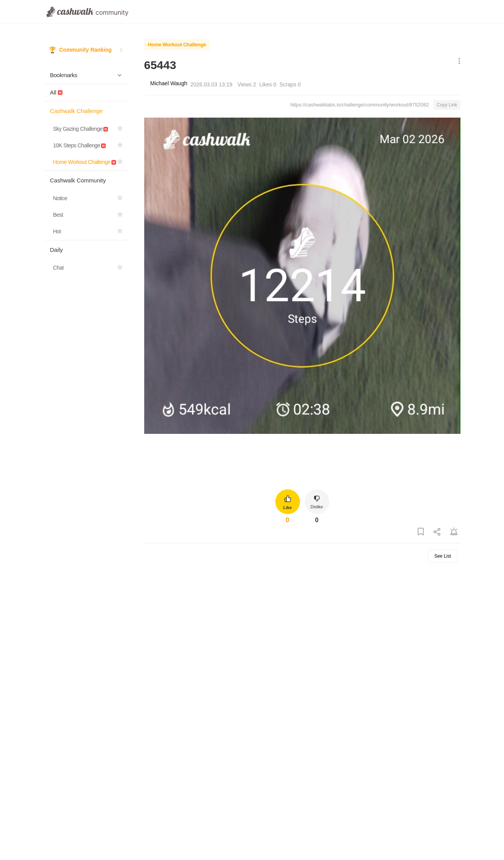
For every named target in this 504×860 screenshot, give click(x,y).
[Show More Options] (458, 62)
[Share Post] (437, 532)
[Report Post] (454, 532)
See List (442, 556)
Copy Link (447, 105)
